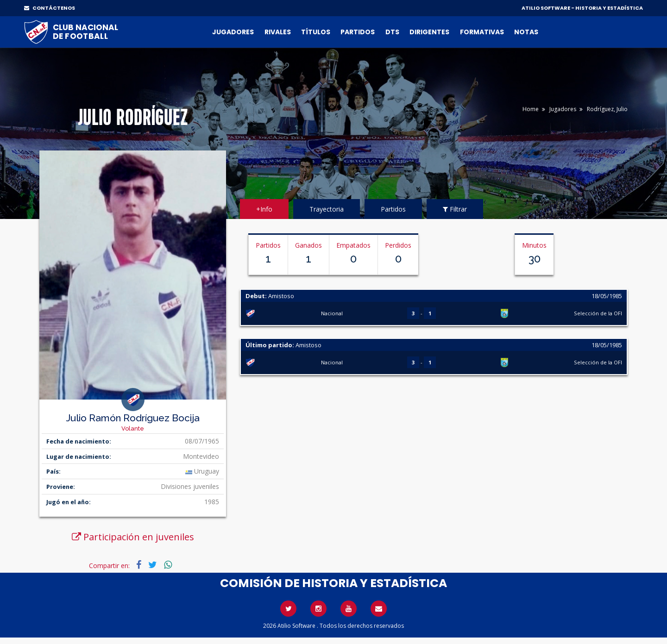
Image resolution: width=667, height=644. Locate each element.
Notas (526, 32)
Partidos (358, 32)
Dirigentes (429, 32)
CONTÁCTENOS (50, 8)
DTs (392, 32)
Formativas (482, 32)
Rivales (278, 32)
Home (531, 109)
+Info (264, 209)
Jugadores (233, 32)
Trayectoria (327, 209)
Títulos (316, 32)
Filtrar (455, 209)
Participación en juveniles (133, 537)
